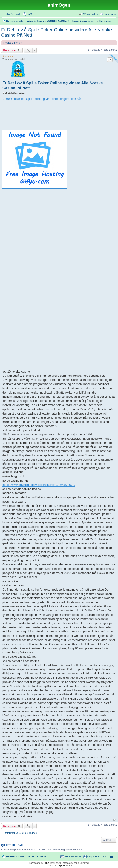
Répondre (10, 50)
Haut (114, 820)
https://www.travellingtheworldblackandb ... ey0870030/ (39, 485)
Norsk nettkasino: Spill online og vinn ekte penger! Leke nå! (42, 99)
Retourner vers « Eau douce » (21, 833)
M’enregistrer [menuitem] (90, 14)
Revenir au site (15, 856)
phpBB (49, 863)
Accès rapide (14, 14)
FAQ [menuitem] (29, 14)
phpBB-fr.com (65, 866)
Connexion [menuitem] (110, 14)
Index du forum (37, 856)
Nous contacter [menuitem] (73, 856)
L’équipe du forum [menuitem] (97, 856)
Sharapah (8, 56)
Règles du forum (13, 43)
